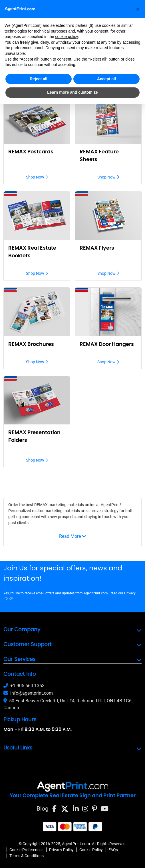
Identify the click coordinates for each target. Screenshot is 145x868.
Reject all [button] (38, 79)
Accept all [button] (106, 79)
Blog (43, 809)
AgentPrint (110, 505)
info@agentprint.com (28, 693)
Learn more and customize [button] (72, 92)
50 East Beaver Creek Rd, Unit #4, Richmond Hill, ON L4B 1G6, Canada (68, 704)
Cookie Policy (91, 850)
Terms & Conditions (27, 856)
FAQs (113, 850)
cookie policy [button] (66, 37)
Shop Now (37, 177)
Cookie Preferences (26, 850)
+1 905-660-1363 (24, 686)
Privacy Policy (61, 850)
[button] (138, 9)
